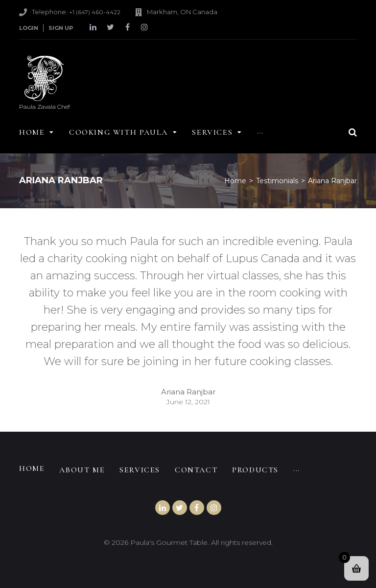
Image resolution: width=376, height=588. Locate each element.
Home (235, 181)
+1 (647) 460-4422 (95, 12)
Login (29, 28)
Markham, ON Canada (182, 12)
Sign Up (61, 28)
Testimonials (277, 181)
